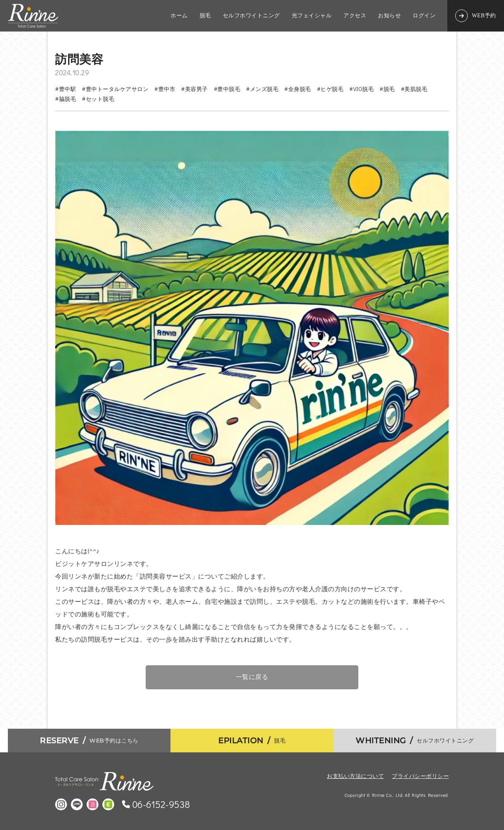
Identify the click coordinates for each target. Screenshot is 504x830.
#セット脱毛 (98, 99)
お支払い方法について (355, 776)
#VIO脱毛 (361, 89)
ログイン (424, 16)
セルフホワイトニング (251, 16)
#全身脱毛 (298, 89)
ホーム (179, 16)
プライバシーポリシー (420, 776)
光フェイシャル (312, 16)
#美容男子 (195, 89)
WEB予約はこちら (89, 741)
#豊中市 (165, 89)
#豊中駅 (66, 89)
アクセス (355, 16)
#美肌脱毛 (414, 89)
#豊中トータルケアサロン (115, 89)
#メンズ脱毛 (262, 89)
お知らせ (389, 16)
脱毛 (205, 16)
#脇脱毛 (66, 99)
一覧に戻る (252, 677)
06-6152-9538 (161, 804)
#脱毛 (387, 89)
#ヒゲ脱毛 (330, 89)
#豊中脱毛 (227, 89)
